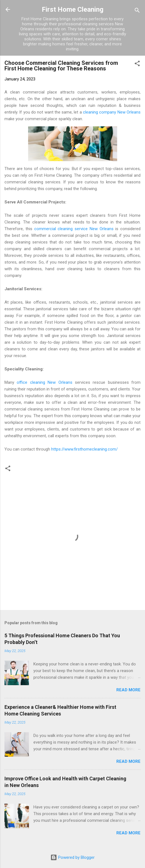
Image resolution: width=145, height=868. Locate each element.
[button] (137, 64)
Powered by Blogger (72, 857)
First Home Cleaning (73, 9)
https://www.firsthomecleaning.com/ (84, 449)
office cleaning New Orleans (44, 382)
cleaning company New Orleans (112, 112)
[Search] (137, 11)
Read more (128, 690)
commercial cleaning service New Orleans (74, 229)
